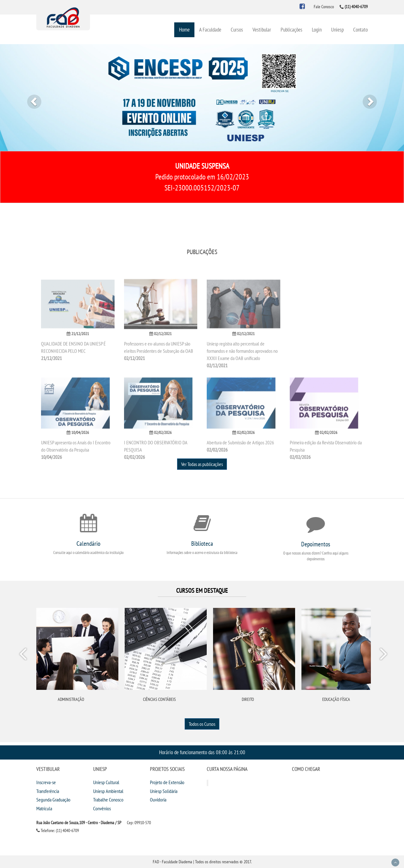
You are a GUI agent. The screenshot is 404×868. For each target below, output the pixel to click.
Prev (24, 655)
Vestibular (262, 29)
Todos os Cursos (202, 724)
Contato (360, 29)
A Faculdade (210, 29)
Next (383, 655)
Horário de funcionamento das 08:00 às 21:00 (202, 752)
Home (184, 29)
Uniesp (337, 29)
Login (317, 29)
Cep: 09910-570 (139, 823)
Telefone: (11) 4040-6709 (58, 830)
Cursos (237, 29)
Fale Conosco (324, 7)
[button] (30, 98)
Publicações (291, 29)
